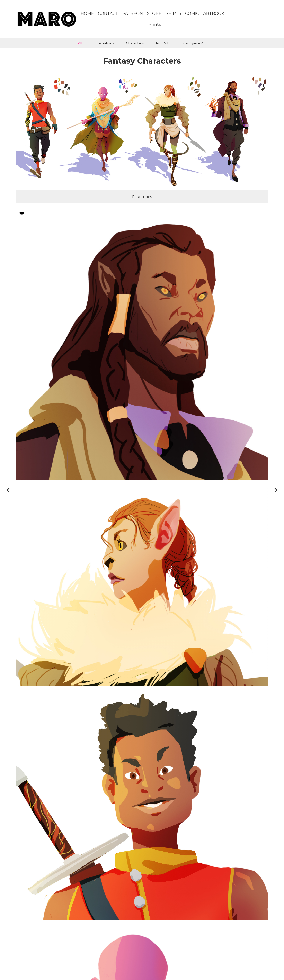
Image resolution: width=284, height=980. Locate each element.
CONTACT (108, 14)
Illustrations (104, 43)
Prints (155, 24)
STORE (154, 14)
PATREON (132, 14)
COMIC (192, 14)
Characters (135, 43)
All (80, 43)
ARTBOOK (214, 14)
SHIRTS (173, 14)
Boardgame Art (194, 43)
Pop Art (162, 43)
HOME (87, 14)
